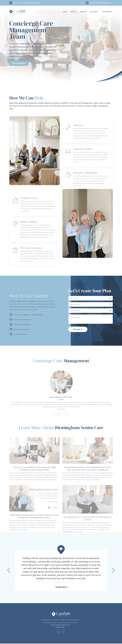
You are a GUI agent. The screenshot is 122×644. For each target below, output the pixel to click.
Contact (83, 12)
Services (74, 12)
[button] (61, 571)
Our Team (94, 12)
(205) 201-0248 (35, 3)
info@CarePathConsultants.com (100, 3)
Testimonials (107, 12)
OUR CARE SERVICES (20, 64)
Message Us (78, 330)
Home (65, 12)
